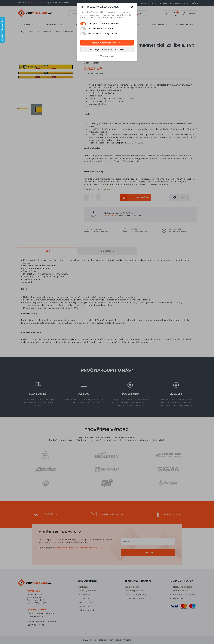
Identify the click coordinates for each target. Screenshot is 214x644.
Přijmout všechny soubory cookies (107, 43)
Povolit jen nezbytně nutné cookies (107, 49)
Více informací (107, 56)
